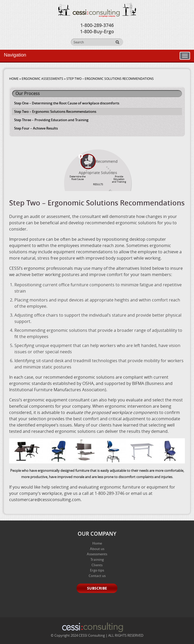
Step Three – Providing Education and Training (51, 120)
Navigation (15, 55)
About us (97, 549)
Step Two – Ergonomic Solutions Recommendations (55, 111)
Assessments (97, 554)
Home (97, 543)
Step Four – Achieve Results (36, 128)
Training (97, 559)
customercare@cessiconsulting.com (45, 500)
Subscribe (97, 588)
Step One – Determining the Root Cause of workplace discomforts (67, 103)
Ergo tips (97, 570)
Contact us (97, 576)
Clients (97, 565)
